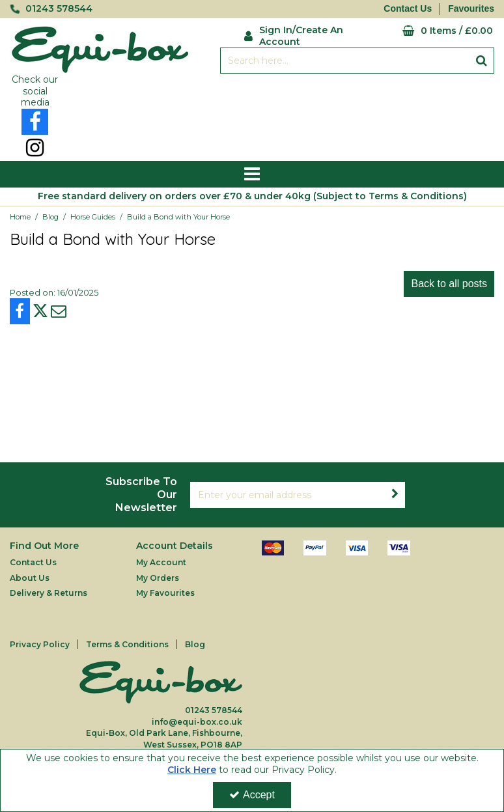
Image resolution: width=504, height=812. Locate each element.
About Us (30, 578)
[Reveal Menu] (252, 175)
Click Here (192, 770)
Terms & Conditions (127, 644)
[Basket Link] (430, 31)
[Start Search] (482, 61)
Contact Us (408, 8)
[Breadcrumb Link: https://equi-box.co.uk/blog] (50, 217)
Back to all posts (449, 284)
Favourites (471, 8)
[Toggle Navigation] (252, 175)
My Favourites (165, 593)
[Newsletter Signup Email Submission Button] (395, 495)
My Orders (158, 578)
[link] (35, 122)
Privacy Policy (40, 644)
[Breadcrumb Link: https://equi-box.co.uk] (20, 217)
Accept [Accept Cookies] (252, 795)
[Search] (345, 61)
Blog (195, 644)
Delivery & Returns (49, 593)
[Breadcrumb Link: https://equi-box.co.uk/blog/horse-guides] (93, 217)
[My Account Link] (296, 35)
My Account (161, 562)
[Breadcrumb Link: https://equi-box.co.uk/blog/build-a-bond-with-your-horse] (178, 217)
